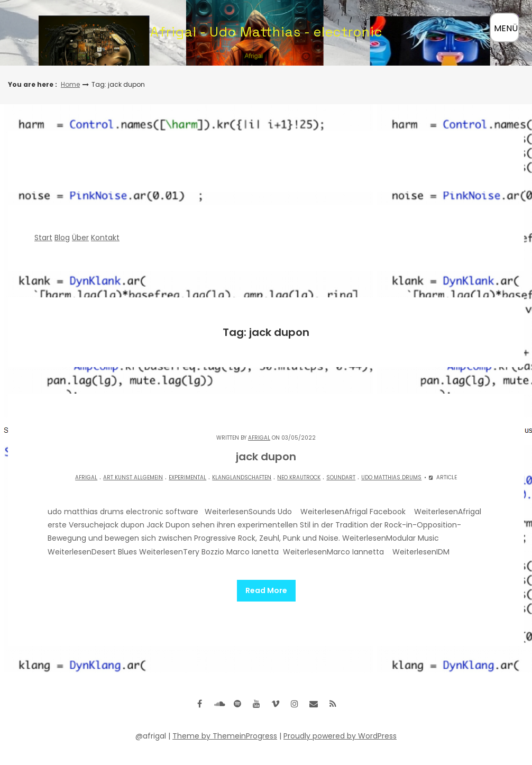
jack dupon (266, 457)
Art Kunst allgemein (133, 477)
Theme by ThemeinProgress (225, 732)
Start (43, 238)
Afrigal (259, 438)
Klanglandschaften (242, 477)
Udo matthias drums (391, 477)
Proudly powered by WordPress (340, 732)
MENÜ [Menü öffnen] (506, 28)
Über (80, 238)
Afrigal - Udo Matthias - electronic (266, 32)
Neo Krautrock (299, 477)
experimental (187, 477)
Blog (62, 238)
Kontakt (105, 238)
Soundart (341, 477)
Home (70, 84)
